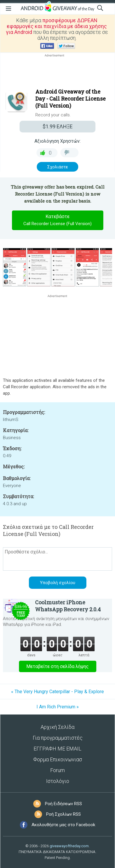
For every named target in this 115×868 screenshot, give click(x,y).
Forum (57, 770)
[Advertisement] (57, 72)
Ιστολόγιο (58, 781)
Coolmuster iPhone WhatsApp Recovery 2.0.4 (68, 606)
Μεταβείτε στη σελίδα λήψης (57, 666)
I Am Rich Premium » (58, 707)
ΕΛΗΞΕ (58, 126)
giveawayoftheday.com (69, 846)
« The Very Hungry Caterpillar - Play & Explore (57, 692)
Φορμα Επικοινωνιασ (58, 759)
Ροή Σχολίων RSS (63, 814)
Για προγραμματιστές (58, 738)
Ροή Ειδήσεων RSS (63, 804)
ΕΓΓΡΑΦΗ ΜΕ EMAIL (57, 749)
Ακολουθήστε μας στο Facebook (63, 825)
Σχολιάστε (58, 167)
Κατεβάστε (57, 220)
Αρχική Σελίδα (57, 727)
